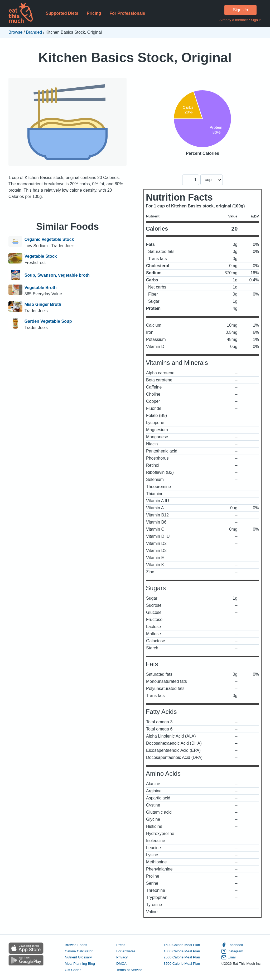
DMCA (121, 964)
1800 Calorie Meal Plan (182, 951)
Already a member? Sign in (240, 20)
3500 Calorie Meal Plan (182, 964)
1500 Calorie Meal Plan (182, 945)
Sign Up (241, 10)
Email (229, 957)
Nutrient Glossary (78, 957)
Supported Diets (62, 13)
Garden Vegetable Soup (48, 321)
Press (121, 945)
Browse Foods (76, 945)
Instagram (232, 951)
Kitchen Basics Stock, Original (135, 58)
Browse (15, 32)
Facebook (232, 945)
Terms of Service (129, 970)
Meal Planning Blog (80, 964)
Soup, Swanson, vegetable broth (57, 275)
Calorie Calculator (79, 951)
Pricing (94, 13)
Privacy (122, 957)
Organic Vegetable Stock (49, 239)
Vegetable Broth (41, 288)
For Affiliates (126, 951)
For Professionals (127, 13)
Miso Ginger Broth (43, 304)
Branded (34, 32)
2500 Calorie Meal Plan (182, 957)
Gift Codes (73, 970)
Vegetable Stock (41, 256)
